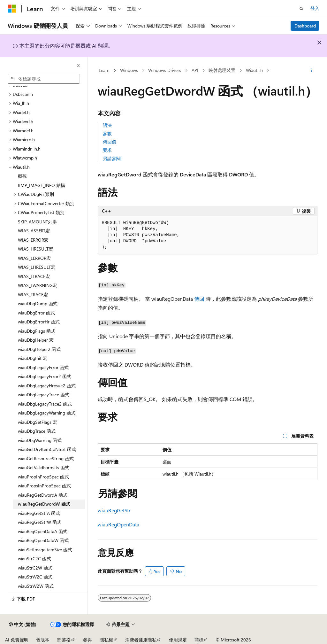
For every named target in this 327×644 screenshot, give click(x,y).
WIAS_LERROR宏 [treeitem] (34, 258)
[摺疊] (78, 66)
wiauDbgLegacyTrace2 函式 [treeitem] (45, 404)
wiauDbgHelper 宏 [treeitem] (36, 340)
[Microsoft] (12, 9)
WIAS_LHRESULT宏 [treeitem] (37, 267)
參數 (107, 133)
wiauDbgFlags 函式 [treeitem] (37, 331)
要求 (107, 150)
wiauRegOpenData (118, 524)
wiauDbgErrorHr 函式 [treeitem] (39, 322)
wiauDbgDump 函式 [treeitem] (38, 303)
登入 (315, 8)
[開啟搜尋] (301, 9)
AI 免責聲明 (17, 640)
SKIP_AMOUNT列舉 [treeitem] (37, 222)
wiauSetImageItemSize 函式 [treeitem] (45, 550)
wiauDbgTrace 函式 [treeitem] (37, 431)
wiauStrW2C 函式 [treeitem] (35, 577)
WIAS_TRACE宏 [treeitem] (33, 295)
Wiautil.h (254, 70)
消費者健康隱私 (141, 640)
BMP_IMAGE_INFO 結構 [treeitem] (42, 185)
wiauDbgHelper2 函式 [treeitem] (39, 349)
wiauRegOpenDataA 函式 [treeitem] (43, 531)
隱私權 (106, 640)
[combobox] (44, 79)
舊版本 (43, 640)
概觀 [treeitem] (22, 176)
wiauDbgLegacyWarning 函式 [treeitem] (47, 413)
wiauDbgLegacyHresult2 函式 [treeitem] (47, 386)
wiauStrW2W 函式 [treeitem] (36, 586)
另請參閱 (112, 158)
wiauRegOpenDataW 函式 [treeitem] (43, 540)
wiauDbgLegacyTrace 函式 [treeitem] (44, 395)
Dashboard (305, 26)
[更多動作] (312, 71)
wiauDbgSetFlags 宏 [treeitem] (38, 422)
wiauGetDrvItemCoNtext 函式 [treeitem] (47, 449)
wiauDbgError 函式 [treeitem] (36, 313)
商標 (199, 640)
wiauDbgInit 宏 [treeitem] (33, 358)
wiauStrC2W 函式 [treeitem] (35, 568)
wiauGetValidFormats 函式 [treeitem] (44, 467)
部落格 (64, 640)
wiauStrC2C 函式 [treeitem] (34, 559)
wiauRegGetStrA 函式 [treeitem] (39, 513)
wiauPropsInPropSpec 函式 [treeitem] (44, 486)
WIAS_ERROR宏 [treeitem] (33, 240)
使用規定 (178, 640)
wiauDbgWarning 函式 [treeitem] (40, 440)
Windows (129, 70)
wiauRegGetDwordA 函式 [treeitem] (43, 495)
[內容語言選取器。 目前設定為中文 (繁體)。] (23, 625)
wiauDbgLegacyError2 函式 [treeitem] (45, 376)
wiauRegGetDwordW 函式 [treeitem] (44, 504)
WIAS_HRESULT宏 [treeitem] (35, 249)
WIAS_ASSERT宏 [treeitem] (34, 231)
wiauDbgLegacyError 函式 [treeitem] (43, 367)
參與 (87, 640)
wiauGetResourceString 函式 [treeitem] (46, 458)
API (195, 70)
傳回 (199, 299)
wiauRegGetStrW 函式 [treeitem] (40, 522)
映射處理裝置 (222, 70)
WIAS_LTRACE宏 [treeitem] (34, 276)
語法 (107, 125)
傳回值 (110, 142)
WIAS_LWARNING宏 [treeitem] (38, 285)
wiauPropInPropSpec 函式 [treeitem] (43, 477)
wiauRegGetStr (114, 510)
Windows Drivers (165, 70)
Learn (104, 70)
